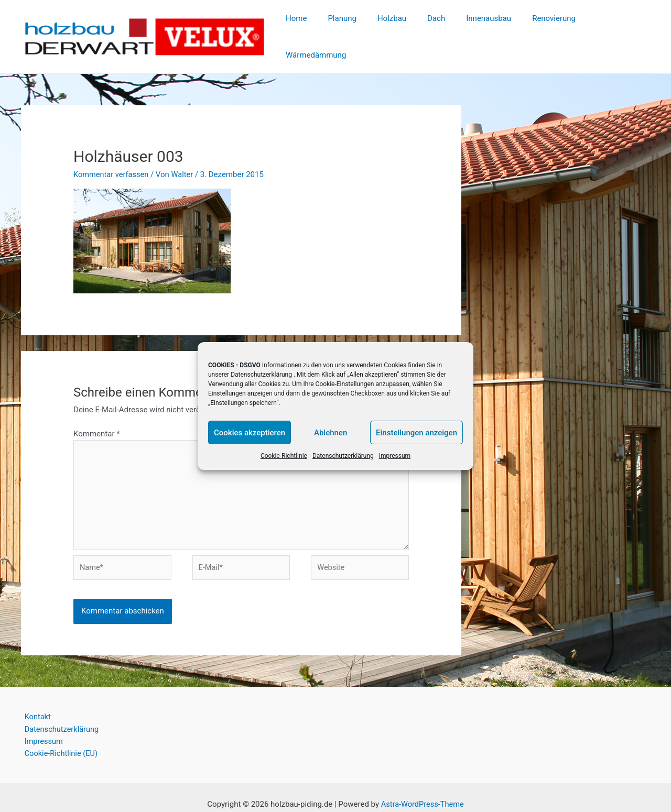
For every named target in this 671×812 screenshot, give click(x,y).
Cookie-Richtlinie (284, 456)
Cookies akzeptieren (250, 433)
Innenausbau (484, 27)
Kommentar (97, 415)
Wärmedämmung (612, 27)
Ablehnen (331, 433)
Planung (354, 27)
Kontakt (35, 703)
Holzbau (398, 27)
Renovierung (544, 27)
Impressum (395, 456)
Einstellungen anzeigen (416, 433)
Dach (437, 27)
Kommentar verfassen (112, 156)
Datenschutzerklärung (261, 375)
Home (313, 27)
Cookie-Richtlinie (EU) (59, 740)
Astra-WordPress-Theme (422, 791)
